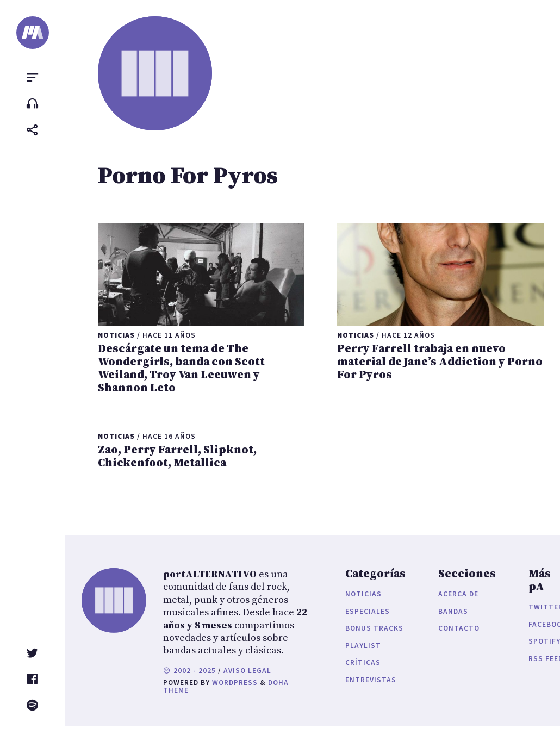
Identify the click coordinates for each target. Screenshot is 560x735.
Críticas (363, 662)
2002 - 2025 (189, 671)
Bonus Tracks (374, 628)
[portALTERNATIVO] (33, 33)
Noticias (363, 594)
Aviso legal (247, 671)
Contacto (459, 628)
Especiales (368, 611)
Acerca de (458, 594)
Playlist (363, 646)
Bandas (453, 611)
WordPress (235, 683)
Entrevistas (371, 680)
